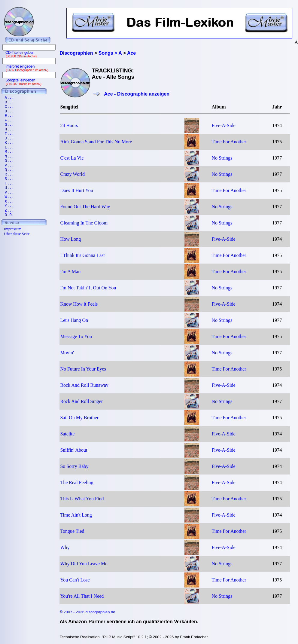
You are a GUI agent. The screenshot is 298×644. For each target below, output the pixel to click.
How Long (70, 239)
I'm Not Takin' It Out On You (88, 288)
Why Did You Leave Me (84, 564)
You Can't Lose (75, 580)
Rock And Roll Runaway (84, 385)
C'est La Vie (72, 158)
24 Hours (69, 125)
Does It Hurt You (76, 190)
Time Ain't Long (76, 515)
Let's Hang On (74, 320)
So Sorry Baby (74, 466)
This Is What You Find (82, 499)
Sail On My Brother (79, 418)
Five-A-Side (223, 125)
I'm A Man (70, 272)
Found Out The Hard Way (85, 207)
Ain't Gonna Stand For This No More (96, 142)
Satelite (67, 434)
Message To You (76, 336)
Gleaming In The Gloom (84, 223)
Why (65, 547)
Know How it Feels (79, 304)
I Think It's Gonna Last (82, 255)
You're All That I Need (82, 596)
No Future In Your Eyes (83, 369)
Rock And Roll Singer (81, 401)
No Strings (222, 158)
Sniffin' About (74, 450)
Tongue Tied (72, 531)
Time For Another (229, 142)
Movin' (67, 353)
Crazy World (72, 174)
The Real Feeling (77, 482)
